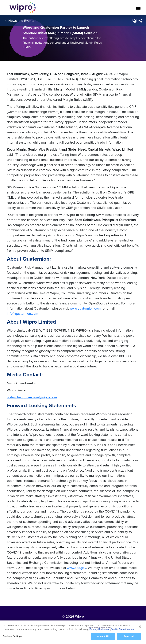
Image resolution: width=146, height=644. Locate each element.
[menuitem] (140, 21)
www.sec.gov (77, 568)
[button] (134, 21)
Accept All (103, 636)
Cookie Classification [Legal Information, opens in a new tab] (122, 629)
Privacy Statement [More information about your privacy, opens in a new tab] (100, 629)
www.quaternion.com (85, 308)
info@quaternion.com (23, 313)
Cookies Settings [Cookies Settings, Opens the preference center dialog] (12, 636)
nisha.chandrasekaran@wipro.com (32, 397)
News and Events (21, 21)
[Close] (140, 627)
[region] (73, 632)
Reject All (129, 636)
